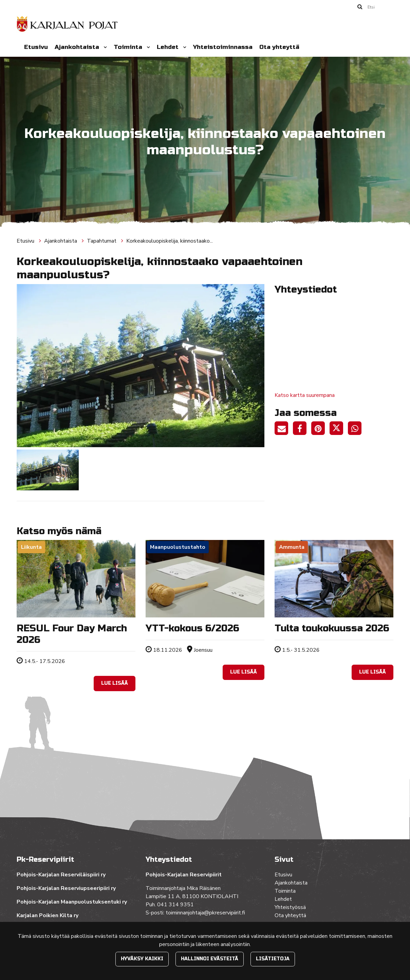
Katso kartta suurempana (305, 395)
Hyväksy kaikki (142, 959)
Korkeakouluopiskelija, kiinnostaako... (170, 241)
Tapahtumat (102, 241)
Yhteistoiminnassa (223, 47)
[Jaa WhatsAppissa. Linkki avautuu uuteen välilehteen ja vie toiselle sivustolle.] (356, 430)
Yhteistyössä (290, 907)
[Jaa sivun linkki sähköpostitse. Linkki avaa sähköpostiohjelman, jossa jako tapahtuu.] (284, 430)
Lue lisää (115, 683)
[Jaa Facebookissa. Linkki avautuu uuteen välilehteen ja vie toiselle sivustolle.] (302, 430)
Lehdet (169, 47)
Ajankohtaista (78, 47)
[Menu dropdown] (104, 47)
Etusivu (36, 47)
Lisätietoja (273, 959)
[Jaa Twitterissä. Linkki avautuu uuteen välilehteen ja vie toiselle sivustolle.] (339, 430)
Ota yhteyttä (279, 47)
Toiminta (129, 47)
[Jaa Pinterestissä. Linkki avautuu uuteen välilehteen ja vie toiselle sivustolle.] (320, 430)
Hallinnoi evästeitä (210, 959)
